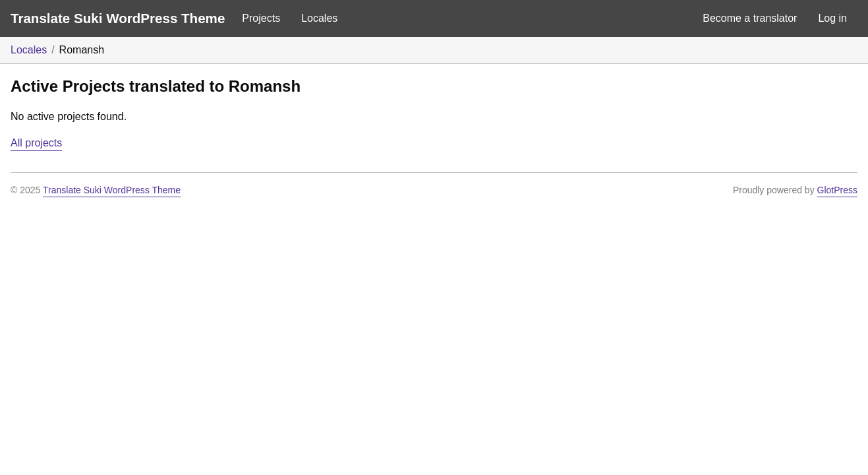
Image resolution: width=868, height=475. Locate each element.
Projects (261, 18)
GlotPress (837, 190)
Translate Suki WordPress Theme (118, 18)
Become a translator (750, 18)
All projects (36, 143)
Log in (832, 18)
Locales (319, 18)
